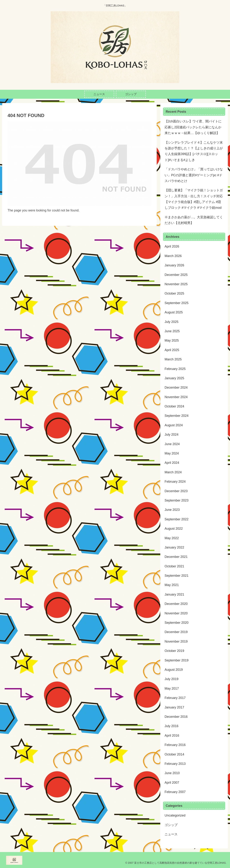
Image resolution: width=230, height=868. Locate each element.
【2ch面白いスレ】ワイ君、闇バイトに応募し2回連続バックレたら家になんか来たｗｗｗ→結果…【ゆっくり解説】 (193, 127)
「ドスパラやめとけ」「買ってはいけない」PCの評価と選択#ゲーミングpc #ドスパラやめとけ (194, 175)
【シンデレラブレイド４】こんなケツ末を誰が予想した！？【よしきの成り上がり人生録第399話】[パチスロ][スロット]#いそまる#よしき (194, 151)
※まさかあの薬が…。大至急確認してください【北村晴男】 (194, 220)
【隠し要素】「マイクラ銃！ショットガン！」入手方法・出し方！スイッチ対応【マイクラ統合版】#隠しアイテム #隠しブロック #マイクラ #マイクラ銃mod (194, 199)
